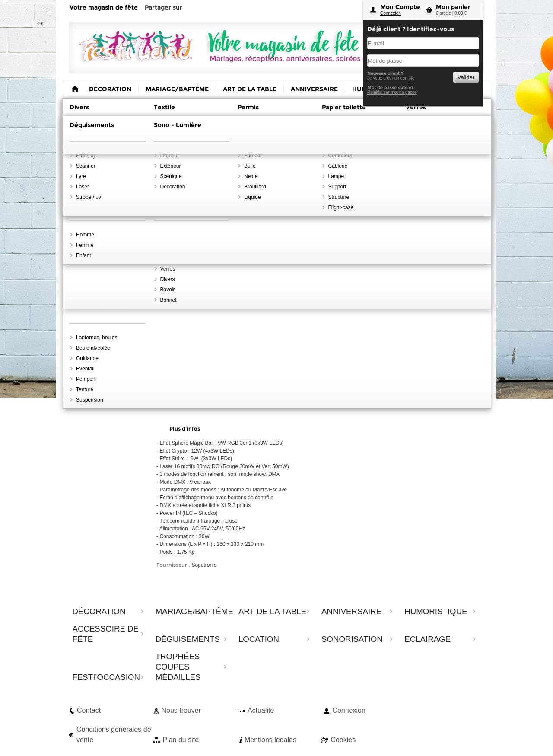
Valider (466, 77)
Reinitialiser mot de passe (392, 92)
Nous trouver (181, 710)
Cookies (343, 740)
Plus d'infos (185, 429)
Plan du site (181, 740)
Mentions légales (270, 740)
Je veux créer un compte (391, 78)
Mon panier (453, 7)
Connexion (391, 13)
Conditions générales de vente (114, 735)
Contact (89, 710)
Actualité (261, 710)
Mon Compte (400, 7)
